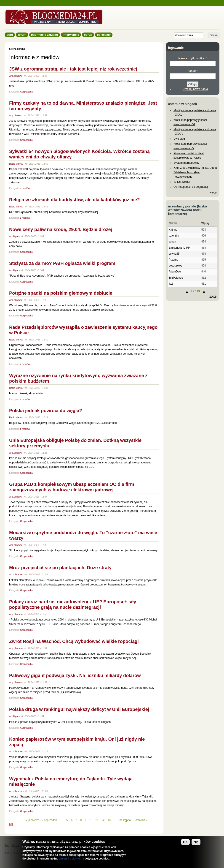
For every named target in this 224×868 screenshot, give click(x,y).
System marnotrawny (186, 163)
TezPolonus (176, 278)
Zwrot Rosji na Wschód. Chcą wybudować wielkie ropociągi (74, 641)
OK (185, 843)
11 (97, 820)
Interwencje (71, 35)
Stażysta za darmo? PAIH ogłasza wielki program (62, 263)
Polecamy (104, 35)
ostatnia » (141, 820)
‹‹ (187, 291)
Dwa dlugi (180, 139)
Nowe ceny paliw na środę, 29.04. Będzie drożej (61, 229)
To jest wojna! (182, 182)
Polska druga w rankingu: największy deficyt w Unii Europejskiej (79, 709)
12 (103, 820)
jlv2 (171, 284)
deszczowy (175, 266)
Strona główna (17, 49)
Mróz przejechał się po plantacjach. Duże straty (60, 568)
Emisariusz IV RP (179, 248)
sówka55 (174, 254)
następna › (126, 820)
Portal (88, 35)
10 (91, 820)
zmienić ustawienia (71, 860)
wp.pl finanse (16, 575)
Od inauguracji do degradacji (191, 187)
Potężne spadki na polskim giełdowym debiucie (61, 293)
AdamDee (175, 272)
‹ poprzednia (50, 820)
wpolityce (14, 236)
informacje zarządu (45, 35)
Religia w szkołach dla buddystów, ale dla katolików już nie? (75, 200)
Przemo (173, 260)
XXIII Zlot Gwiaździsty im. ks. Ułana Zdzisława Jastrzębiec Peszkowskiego (195, 172)
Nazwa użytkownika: (192, 58)
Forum (22, 35)
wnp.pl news (15, 76)
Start (10, 35)
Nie (196, 843)
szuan (172, 242)
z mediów (25, 188)
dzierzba (174, 236)
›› (204, 291)
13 (109, 820)
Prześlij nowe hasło (195, 89)
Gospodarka (26, 92)
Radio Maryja (16, 164)
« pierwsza (33, 820)
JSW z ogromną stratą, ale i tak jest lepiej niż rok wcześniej (73, 69)
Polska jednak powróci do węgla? (46, 411)
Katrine (173, 230)
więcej (213, 193)
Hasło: (193, 71)
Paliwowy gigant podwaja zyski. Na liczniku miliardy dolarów (75, 675)
